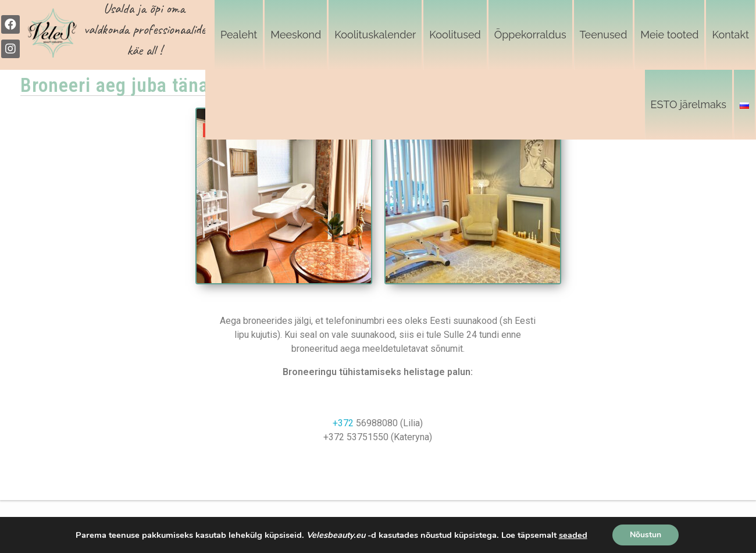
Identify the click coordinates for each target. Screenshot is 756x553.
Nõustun (646, 535)
